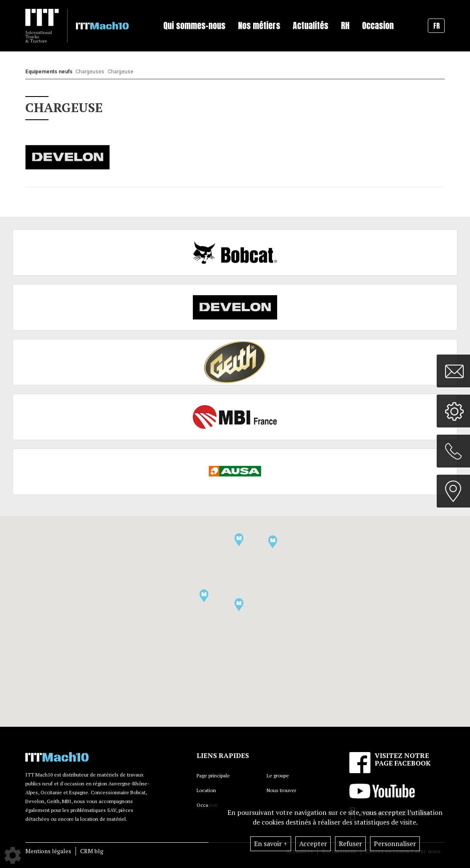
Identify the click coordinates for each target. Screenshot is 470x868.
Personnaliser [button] (395, 844)
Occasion (378, 26)
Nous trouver (281, 790)
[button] (204, 596)
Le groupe (278, 775)
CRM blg (92, 851)
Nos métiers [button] (259, 26)
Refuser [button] (350, 844)
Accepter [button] (313, 844)
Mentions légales (48, 851)
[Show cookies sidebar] (13, 855)
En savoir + (271, 844)
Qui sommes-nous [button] (194, 26)
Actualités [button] (311, 26)
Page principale (213, 775)
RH (345, 26)
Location (206, 790)
